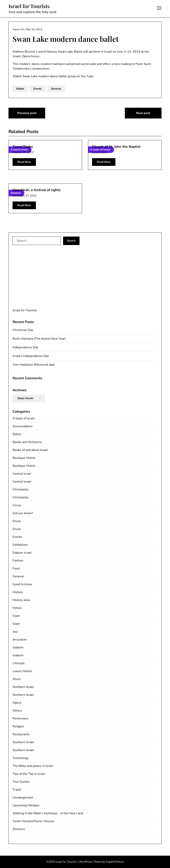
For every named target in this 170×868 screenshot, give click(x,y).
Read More (24, 162)
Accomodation (22, 426)
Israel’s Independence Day (31, 356)
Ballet (20, 89)
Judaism (18, 647)
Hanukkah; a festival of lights (37, 190)
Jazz (15, 632)
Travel (17, 790)
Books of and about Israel (30, 450)
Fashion (18, 561)
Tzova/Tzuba (23, 147)
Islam (16, 616)
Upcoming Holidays (26, 805)
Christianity (21, 489)
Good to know (22, 584)
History (18, 592)
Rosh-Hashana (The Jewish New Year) (39, 339)
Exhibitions (20, 545)
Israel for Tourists (29, 6)
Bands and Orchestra (27, 442)
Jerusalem (20, 640)
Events (38, 89)
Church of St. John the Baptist (116, 147)
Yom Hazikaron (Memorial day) (34, 365)
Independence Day (25, 347)
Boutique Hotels (24, 458)
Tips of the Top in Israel (29, 774)
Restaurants (21, 734)
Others (17, 711)
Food (16, 568)
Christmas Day (23, 330)
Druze (17, 521)
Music (17, 679)
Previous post (27, 113)
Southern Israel (23, 742)
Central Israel (22, 474)
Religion (18, 726)
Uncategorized (23, 797)
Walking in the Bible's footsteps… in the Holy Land (48, 813)
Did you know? (23, 513)
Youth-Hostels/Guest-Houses (33, 821)
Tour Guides (21, 782)
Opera (17, 703)
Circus (17, 505)
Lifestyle (19, 663)
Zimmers (19, 829)
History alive (21, 600)
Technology (21, 758)
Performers (20, 719)
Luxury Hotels (22, 671)
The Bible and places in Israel (33, 766)
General (56, 89)
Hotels (17, 608)
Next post (143, 113)
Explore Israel (22, 553)
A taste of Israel (24, 418)
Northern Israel (23, 687)
